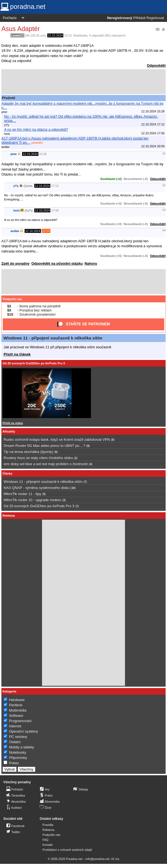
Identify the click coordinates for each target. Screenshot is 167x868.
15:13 (68, 35)
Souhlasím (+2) (111, 179)
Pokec (14, 763)
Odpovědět (156, 65)
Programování (20, 721)
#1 (164, 153)
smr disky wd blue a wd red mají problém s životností (46, 464)
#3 (164, 210)
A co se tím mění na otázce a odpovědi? (36, 129)
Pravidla (48, 825)
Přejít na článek (17, 354)
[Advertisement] (84, 82)
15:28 (43, 154)
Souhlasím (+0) (111, 204)
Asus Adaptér (21, 29)
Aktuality (9, 431)
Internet (15, 726)
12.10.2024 (55, 35)
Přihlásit (139, 18)
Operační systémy (24, 731)
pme (14, 154)
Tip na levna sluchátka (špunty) (28, 452)
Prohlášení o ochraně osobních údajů (67, 850)
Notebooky (80, 35)
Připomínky (18, 758)
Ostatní (15, 742)
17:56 (55, 210)
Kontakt (48, 845)
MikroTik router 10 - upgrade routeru (32, 500)
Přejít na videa (13, 423)
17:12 (55, 186)
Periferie (16, 705)
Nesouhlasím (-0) (136, 179)
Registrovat (155, 18)
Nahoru (91, 263)
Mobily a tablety (22, 747)
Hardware (17, 700)
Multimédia (18, 710)
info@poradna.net (98, 859)
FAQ (46, 840)
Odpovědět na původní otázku (57, 263)
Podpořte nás (12, 299)
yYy (16, 186)
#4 (164, 230)
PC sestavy (18, 737)
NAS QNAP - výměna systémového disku (36, 488)
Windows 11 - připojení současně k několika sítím (53, 338)
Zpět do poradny (15, 263)
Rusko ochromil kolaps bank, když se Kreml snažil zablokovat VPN (57, 440)
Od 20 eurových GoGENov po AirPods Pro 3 (34, 363)
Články (7, 473)
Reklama (49, 830)
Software (16, 716)
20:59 (46, 231)
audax (15, 231)
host (16, 210)
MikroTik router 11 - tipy (22, 494)
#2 (164, 185)
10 (73, 488)
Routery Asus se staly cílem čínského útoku (38, 458)
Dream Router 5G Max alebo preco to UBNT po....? (44, 446)
